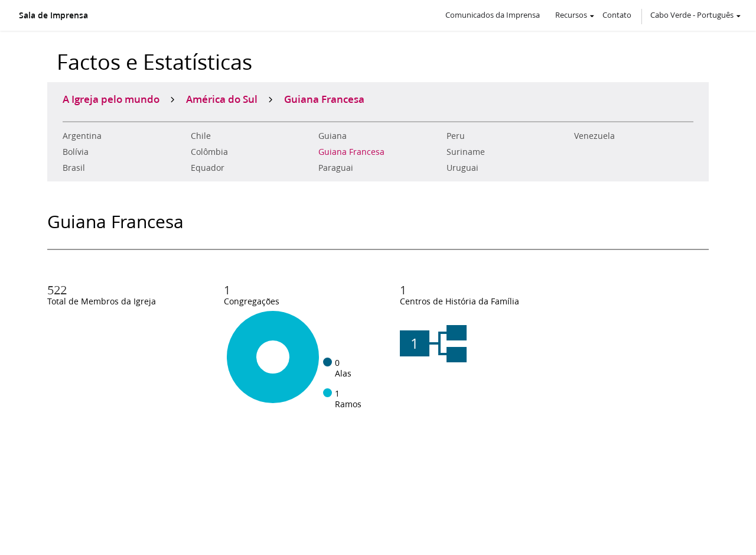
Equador (208, 168)
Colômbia (209, 152)
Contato (617, 15)
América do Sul (222, 99)
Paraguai (336, 168)
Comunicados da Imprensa (493, 15)
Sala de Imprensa (53, 15)
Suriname (466, 152)
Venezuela (594, 136)
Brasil (74, 168)
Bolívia (76, 152)
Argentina (82, 136)
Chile (201, 136)
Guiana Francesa (351, 152)
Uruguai (462, 168)
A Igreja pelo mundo (111, 99)
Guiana (333, 136)
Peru (456, 136)
